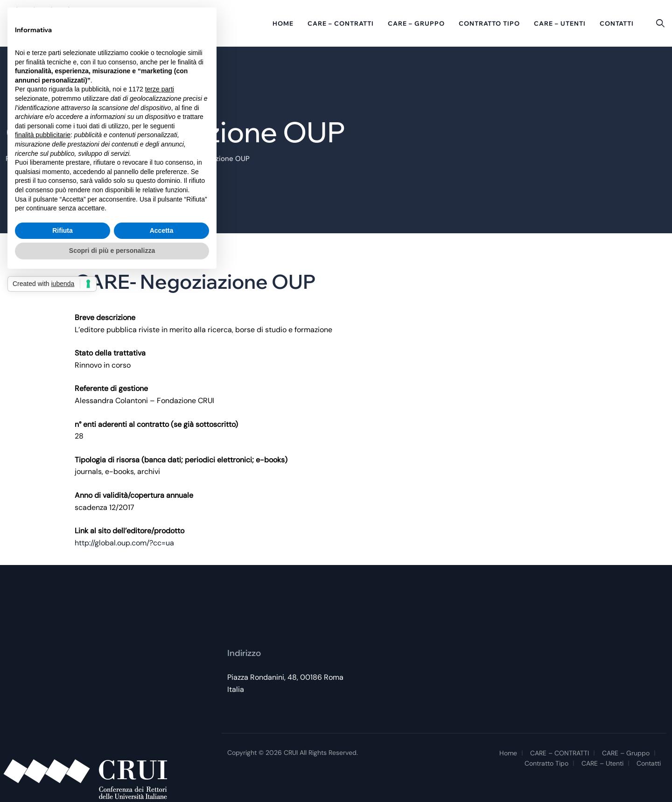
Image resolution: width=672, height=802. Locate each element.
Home (283, 23)
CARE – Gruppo (416, 23)
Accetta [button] (162, 230)
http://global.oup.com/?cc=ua (124, 543)
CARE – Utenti (560, 23)
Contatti (617, 23)
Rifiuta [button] (63, 230)
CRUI (291, 753)
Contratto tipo (489, 23)
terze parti (160, 89)
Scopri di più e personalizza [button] (112, 251)
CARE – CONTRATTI (341, 23)
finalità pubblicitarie (43, 135)
